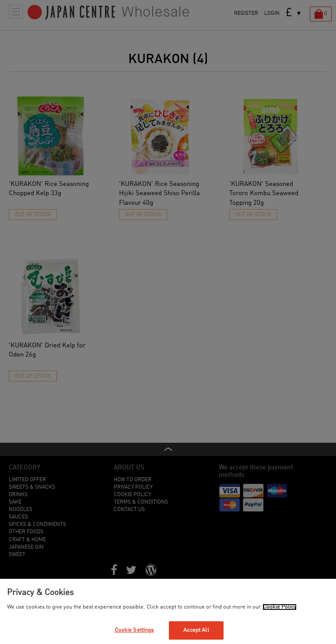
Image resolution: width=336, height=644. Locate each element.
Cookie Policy (280, 607)
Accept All (196, 630)
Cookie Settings (134, 630)
